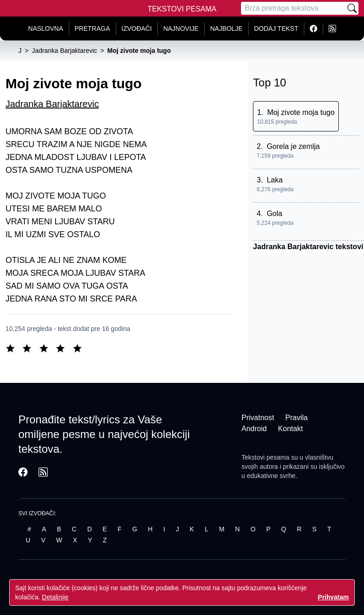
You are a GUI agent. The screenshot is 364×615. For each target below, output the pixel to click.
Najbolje (227, 28)
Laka (275, 180)
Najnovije (181, 28)
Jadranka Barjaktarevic (52, 104)
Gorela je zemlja (293, 146)
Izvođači (137, 28)
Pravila (297, 418)
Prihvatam (333, 597)
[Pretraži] (352, 8)
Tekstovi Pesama (182, 9)
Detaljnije (55, 597)
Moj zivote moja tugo (301, 112)
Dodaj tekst (276, 28)
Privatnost (258, 418)
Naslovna (45, 28)
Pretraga (92, 28)
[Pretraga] (293, 8)
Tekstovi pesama (265, 457)
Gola (274, 214)
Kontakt (291, 429)
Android (254, 429)
